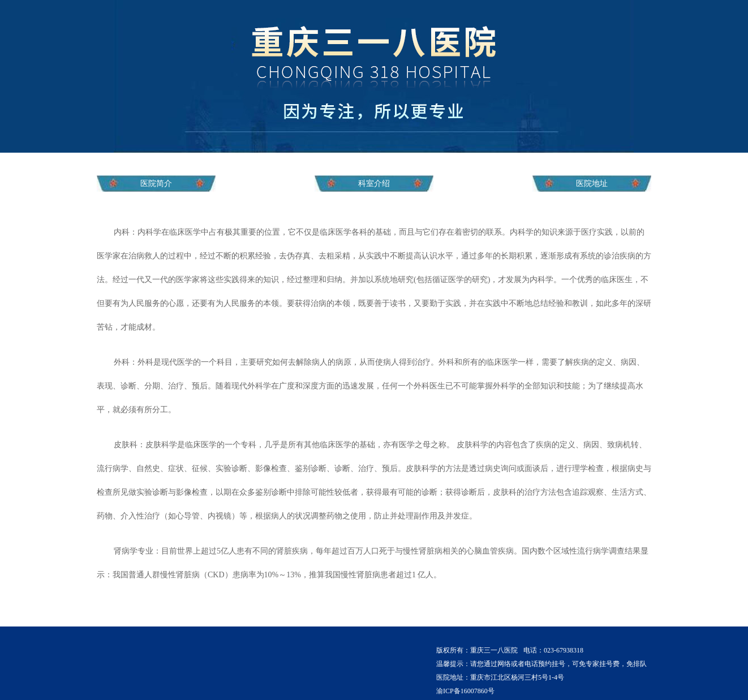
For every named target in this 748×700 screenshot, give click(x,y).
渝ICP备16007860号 (465, 691)
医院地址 (592, 183)
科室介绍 (374, 183)
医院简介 (156, 183)
